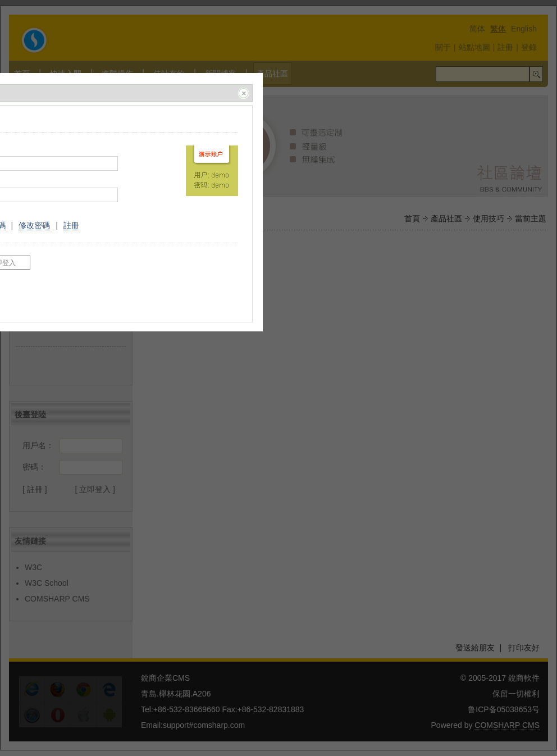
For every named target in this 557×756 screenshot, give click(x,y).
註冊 (71, 225)
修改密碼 (34, 225)
